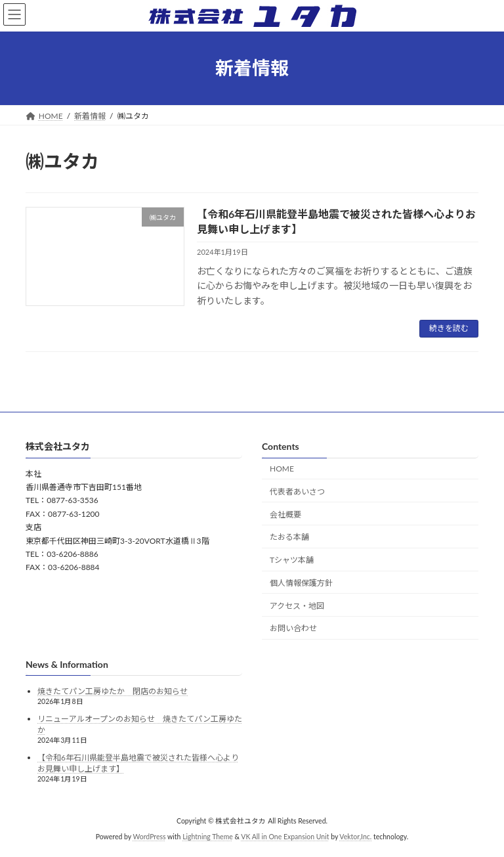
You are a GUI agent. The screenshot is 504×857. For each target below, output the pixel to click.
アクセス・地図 (297, 606)
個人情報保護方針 (301, 583)
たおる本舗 (289, 537)
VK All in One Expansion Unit (285, 837)
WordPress (149, 837)
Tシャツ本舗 (292, 560)
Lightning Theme (208, 837)
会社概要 (285, 514)
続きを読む (449, 328)
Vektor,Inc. (355, 837)
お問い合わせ (293, 628)
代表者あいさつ (297, 492)
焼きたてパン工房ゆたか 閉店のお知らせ (113, 691)
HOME (282, 469)
